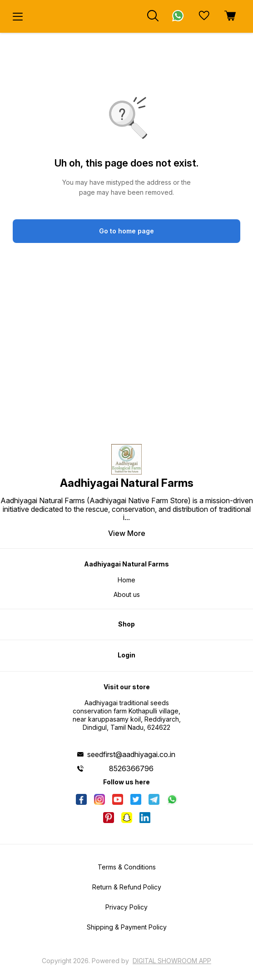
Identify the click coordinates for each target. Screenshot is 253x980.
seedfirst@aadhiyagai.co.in (131, 754)
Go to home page (126, 231)
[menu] (18, 16)
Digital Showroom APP (172, 961)
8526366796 (131, 768)
